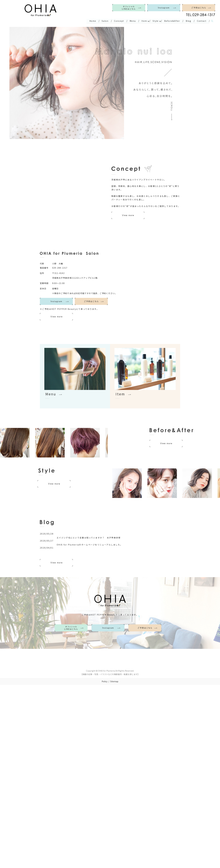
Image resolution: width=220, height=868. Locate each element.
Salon (102, 21)
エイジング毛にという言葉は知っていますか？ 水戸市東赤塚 (89, 537)
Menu (130, 21)
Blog (188, 21)
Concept (116, 21)
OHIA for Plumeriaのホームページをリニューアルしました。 (90, 544)
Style (154, 21)
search (212, 21)
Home (89, 21)
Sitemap (114, 681)
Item (142, 21)
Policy (105, 681)
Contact (201, 21)
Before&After (171, 21)
